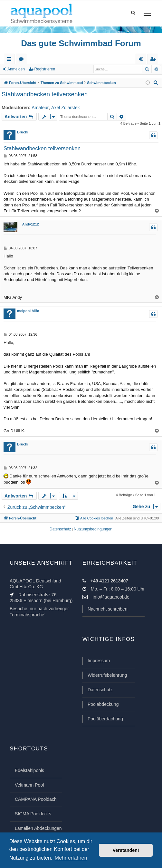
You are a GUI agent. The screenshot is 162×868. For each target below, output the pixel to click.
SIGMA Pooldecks (33, 814)
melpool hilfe (28, 311)
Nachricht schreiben (108, 609)
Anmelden (16, 69)
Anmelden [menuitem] (142, 60)
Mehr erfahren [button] (71, 858)
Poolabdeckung (103, 704)
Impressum (99, 661)
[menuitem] (156, 83)
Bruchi (23, 132)
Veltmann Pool (29, 785)
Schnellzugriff (10, 60)
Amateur (40, 108)
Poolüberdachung (105, 719)
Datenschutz (100, 690)
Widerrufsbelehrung (107, 675)
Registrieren (45, 69)
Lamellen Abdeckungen (38, 828)
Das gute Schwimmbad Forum (81, 43)
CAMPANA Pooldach (36, 799)
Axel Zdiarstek (66, 108)
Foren (22, 60)
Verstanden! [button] (126, 850)
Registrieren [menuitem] (154, 60)
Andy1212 (31, 224)
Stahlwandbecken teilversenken (45, 94)
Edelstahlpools (29, 770)
